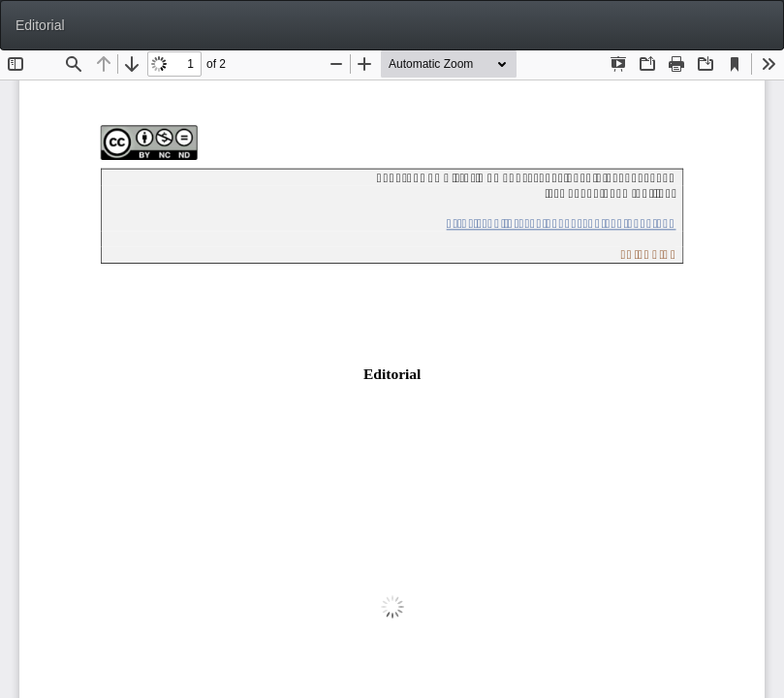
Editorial (40, 25)
